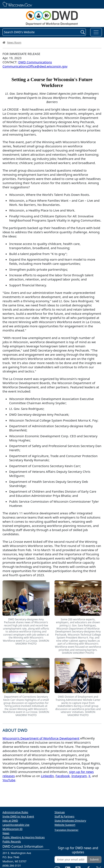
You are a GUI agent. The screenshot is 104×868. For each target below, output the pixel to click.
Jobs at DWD (10, 821)
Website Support (65, 825)
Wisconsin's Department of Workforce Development (41, 738)
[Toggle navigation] (96, 32)
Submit (94, 859)
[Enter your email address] (71, 860)
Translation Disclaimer (67, 830)
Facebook (63, 776)
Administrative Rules (15, 812)
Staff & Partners (64, 816)
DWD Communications (35, 62)
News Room (14, 43)
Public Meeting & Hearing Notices (24, 837)
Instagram (79, 776)
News (6, 833)
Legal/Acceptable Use (16, 825)
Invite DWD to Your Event (18, 816)
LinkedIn (47, 776)
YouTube (9, 780)
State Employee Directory (70, 821)
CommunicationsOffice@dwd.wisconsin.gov (35, 66)
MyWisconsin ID (13, 829)
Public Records (12, 841)
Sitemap (60, 812)
